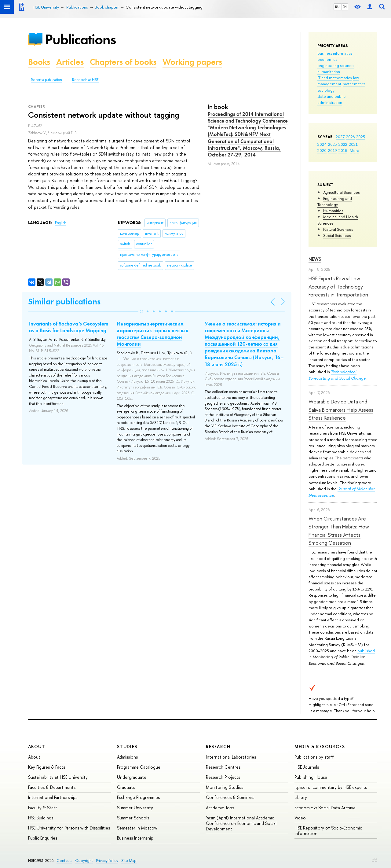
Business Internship (135, 838)
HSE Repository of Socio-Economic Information (328, 831)
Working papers (192, 62)
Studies (127, 747)
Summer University (135, 808)
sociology (326, 90)
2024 (322, 144)
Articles (70, 62)
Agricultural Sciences (341, 192)
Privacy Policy (107, 861)
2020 (322, 150)
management (329, 84)
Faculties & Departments (52, 787)
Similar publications (64, 302)
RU (337, 7)
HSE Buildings (41, 818)
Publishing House (311, 777)
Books (39, 62)
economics (327, 59)
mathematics (354, 84)
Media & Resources (320, 747)
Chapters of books (123, 62)
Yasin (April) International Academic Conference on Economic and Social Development (241, 823)
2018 (343, 150)
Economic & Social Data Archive (325, 808)
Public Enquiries (43, 838)
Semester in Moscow (137, 828)
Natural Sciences (338, 229)
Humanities (333, 211)
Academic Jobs (220, 808)
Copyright (84, 861)
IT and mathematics (334, 78)
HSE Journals (307, 767)
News (315, 259)
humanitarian (329, 72)
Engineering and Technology (335, 201)
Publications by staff (314, 757)
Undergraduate (132, 777)
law (356, 78)
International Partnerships (53, 797)
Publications (80, 39)
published (366, 651)
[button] (141, 311)
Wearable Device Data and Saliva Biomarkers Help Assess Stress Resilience (341, 410)
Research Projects (223, 777)
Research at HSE (85, 80)
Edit (375, 859)
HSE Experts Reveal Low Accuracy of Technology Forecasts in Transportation (338, 286)
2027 (340, 137)
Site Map (129, 861)
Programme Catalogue (139, 767)
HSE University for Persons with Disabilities (69, 828)
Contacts (64, 861)
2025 (361, 137)
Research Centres (223, 767)
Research (218, 747)
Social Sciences (337, 235)
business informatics (335, 53)
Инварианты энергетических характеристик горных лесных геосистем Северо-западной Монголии (153, 334)
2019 (333, 150)
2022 (343, 144)
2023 (333, 144)
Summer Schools (133, 818)
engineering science (336, 65)
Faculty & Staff (43, 808)
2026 (350, 137)
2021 (353, 144)
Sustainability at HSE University (58, 777)
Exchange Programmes (138, 797)
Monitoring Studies (225, 787)
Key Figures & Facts (47, 767)
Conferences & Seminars (230, 797)
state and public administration (331, 99)
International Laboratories (231, 757)
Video (300, 818)
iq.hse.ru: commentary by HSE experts (331, 787)
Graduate (126, 787)
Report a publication (46, 80)
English (61, 223)
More (354, 150)
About (37, 747)
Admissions (127, 757)
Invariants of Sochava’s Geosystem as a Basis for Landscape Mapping (69, 327)
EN (345, 7)
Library (301, 797)
